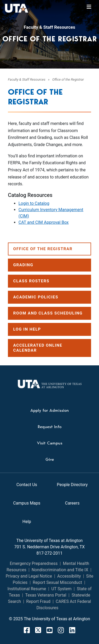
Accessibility (69, 576)
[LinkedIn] (72, 630)
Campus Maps (27, 503)
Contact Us (27, 485)
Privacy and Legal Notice (29, 576)
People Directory (72, 485)
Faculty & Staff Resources (49, 27)
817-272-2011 (49, 553)
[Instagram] (61, 630)
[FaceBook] (27, 630)
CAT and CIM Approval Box (44, 222)
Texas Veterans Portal (46, 595)
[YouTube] (49, 630)
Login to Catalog (34, 203)
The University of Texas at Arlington (49, 541)
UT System (61, 589)
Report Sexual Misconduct (57, 582)
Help (27, 522)
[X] (38, 630)
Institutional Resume (27, 589)
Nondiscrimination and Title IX (60, 570)
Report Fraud (38, 601)
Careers (72, 503)
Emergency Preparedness (34, 563)
